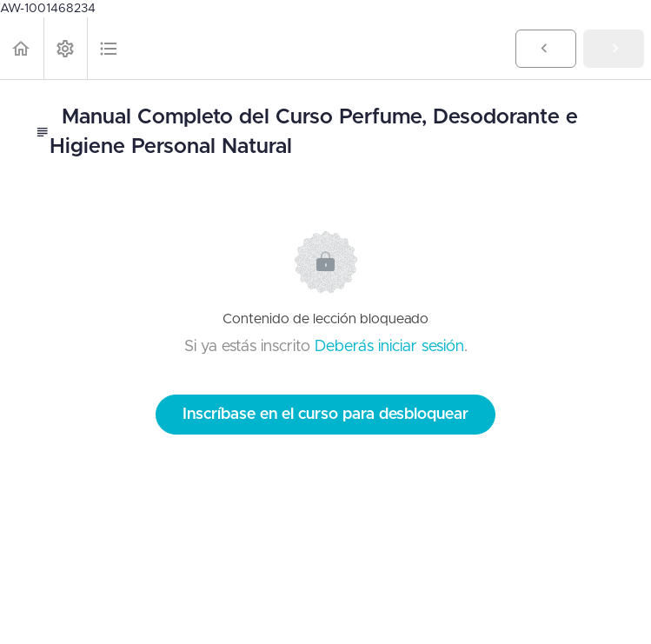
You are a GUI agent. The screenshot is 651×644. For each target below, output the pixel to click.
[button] (22, 48)
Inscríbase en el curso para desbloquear (325, 415)
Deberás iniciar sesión (389, 347)
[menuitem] (65, 48)
